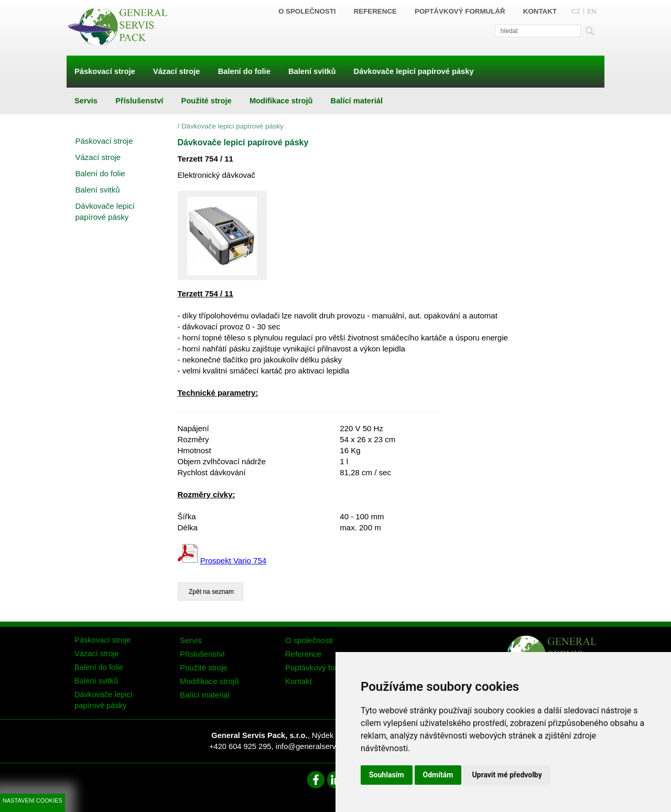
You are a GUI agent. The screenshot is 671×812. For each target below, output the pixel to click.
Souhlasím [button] (387, 775)
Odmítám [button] (438, 775)
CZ (576, 11)
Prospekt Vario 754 (233, 560)
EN (592, 11)
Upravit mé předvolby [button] (507, 775)
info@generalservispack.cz (322, 746)
